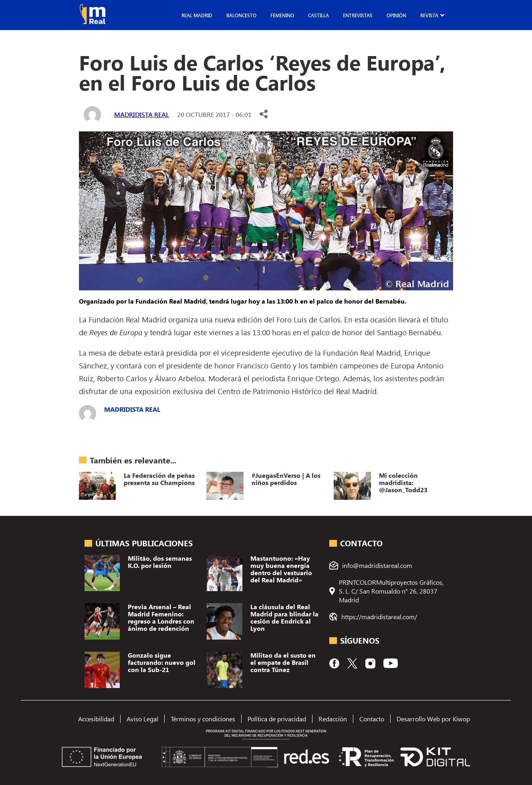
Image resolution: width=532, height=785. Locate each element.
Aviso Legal (142, 719)
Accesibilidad (96, 719)
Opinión (396, 15)
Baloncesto (241, 15)
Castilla (318, 15)
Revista (429, 15)
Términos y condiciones (203, 719)
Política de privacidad (277, 719)
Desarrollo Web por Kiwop (433, 719)
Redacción (333, 719)
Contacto (372, 719)
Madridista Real (142, 114)
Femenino (282, 15)
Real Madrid (197, 15)
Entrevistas (358, 15)
